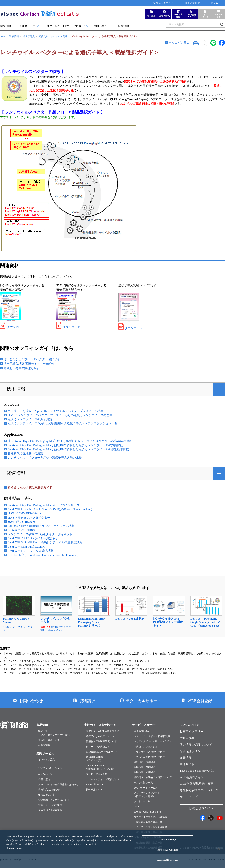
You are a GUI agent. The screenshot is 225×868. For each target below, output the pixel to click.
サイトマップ (188, 797)
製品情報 (6, 26)
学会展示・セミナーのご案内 (54, 800)
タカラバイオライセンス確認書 (150, 817)
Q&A (136, 807)
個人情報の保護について (196, 745)
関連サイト (187, 764)
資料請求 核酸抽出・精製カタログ (153, 777)
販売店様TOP (192, 3)
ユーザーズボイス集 (97, 774)
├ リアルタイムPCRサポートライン (153, 741)
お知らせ (80, 26)
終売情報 (186, 758)
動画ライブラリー (191, 732)
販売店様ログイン (201, 808)
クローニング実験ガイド (99, 747)
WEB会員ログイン (192, 777)
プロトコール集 (142, 801)
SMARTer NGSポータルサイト (102, 752)
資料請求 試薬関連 (144, 762)
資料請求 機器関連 (144, 767)
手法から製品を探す (49, 740)
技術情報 (124, 26)
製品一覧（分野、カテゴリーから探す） (55, 733)
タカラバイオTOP (163, 3)
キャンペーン (45, 774)
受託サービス (27, 26)
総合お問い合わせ (143, 731)
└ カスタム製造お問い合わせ (149, 757)
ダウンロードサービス (146, 788)
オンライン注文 (47, 760)
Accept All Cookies (168, 863)
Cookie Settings (168, 843)
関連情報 (16, 473)
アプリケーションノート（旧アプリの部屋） (147, 795)
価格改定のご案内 (48, 795)
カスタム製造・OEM (57, 26)
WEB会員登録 (200, 701)
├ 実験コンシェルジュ (146, 747)
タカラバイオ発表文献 (50, 810)
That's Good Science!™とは (197, 771)
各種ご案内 (44, 779)
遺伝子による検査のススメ (100, 736)
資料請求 (87, 701)
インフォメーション (50, 768)
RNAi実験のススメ (96, 784)
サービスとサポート (145, 725)
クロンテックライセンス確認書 (150, 827)
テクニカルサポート (143, 701)
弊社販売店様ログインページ (199, 790)
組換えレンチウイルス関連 (53, 36)
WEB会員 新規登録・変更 (197, 784)
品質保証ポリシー (191, 751)
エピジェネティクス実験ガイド (103, 779)
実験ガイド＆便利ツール (100, 725)
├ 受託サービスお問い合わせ (149, 752)
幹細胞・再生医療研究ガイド (101, 741)
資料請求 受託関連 (144, 772)
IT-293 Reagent (21, 522)
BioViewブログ (189, 725)
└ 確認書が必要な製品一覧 (148, 822)
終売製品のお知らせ (49, 790)
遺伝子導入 (29, 36)
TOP (3, 36)
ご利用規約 (187, 738)
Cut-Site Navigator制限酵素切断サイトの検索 (100, 767)
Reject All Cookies (168, 853)
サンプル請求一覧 (143, 783)
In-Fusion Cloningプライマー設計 (95, 759)
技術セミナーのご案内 (50, 805)
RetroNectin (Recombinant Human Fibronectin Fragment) (43, 555)
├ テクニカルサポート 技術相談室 (152, 736)
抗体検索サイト (94, 790)
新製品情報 (44, 745)
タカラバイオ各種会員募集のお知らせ (58, 784)
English (215, 3)
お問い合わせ (102, 26)
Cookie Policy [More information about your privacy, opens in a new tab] (15, 851)
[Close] (219, 852)
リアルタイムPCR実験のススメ (103, 731)
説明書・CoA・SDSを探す (148, 812)
